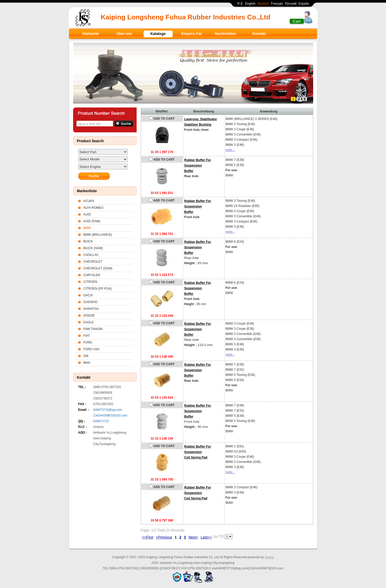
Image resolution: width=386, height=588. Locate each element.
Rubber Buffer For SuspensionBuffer (198, 166)
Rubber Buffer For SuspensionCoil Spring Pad (198, 452)
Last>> (206, 537)
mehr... (230, 150)
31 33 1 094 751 (162, 234)
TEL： (83, 387)
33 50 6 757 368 (162, 520)
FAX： (83, 404)
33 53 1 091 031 (162, 193)
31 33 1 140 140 (162, 439)
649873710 (101, 421)
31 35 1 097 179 (162, 152)
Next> (193, 537)
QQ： (82, 421)
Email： (84, 410)
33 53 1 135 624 (162, 398)
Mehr (87, 363)
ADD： (83, 433)
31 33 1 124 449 (162, 316)
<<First (148, 537)
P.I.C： (83, 427)
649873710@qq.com (108, 410)
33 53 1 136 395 (162, 357)
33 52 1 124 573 (162, 275)
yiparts (269, 557)
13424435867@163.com (110, 415)
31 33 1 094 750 (162, 479)
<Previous (164, 537)
